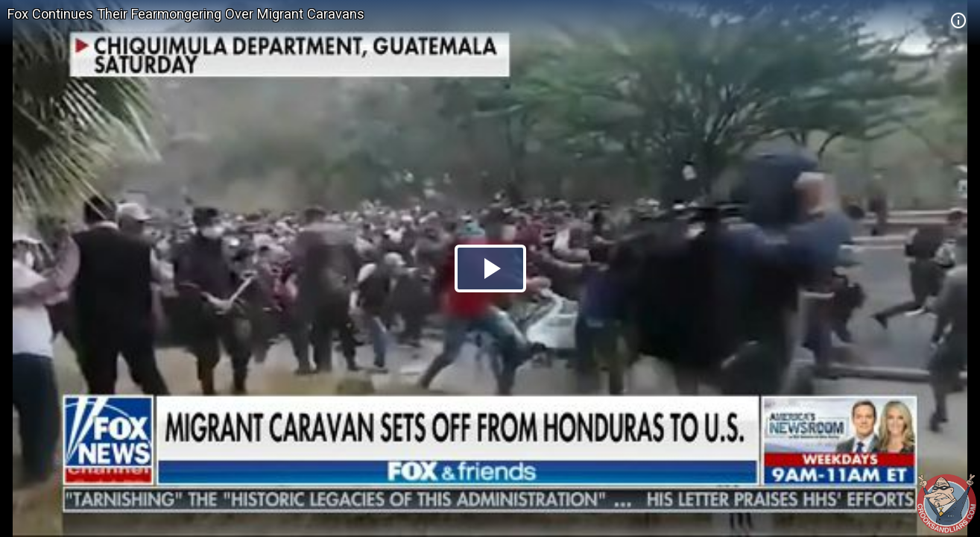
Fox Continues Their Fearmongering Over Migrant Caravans (186, 14)
